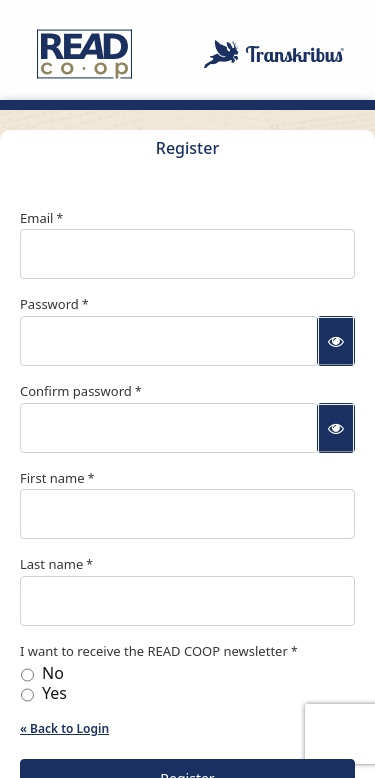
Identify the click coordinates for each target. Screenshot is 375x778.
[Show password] (336, 341)
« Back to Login (64, 728)
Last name (51, 564)
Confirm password (76, 391)
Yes (54, 693)
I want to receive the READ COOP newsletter (154, 651)
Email (36, 218)
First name (52, 478)
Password (49, 304)
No (53, 673)
